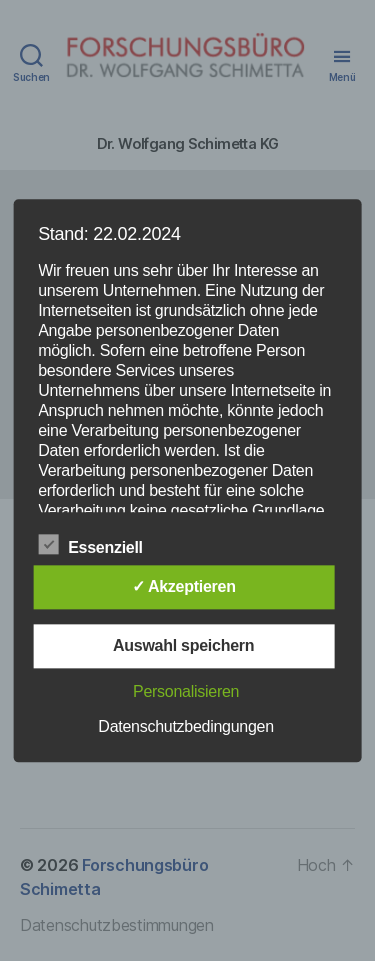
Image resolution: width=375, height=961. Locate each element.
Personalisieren (186, 691)
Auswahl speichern (183, 645)
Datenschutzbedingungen (186, 726)
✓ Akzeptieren (184, 586)
